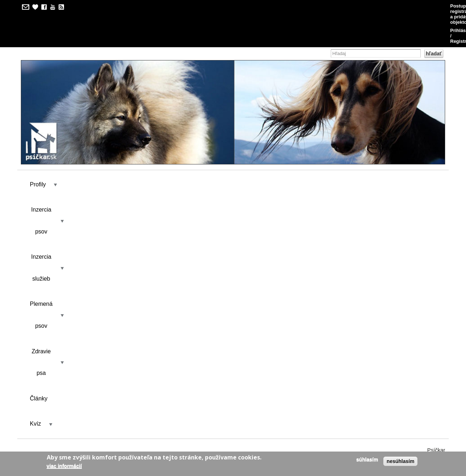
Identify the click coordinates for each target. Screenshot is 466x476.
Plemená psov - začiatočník (59, 297)
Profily (38, 150)
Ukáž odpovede (399, 239)
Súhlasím (367, 459)
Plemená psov (202, 150)
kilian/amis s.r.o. (213, 425)
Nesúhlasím (400, 461)
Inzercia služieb (143, 150)
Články (303, 150)
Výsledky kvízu (95, 214)
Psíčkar (436, 176)
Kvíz (335, 150)
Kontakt (138, 214)
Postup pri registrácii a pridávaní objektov (327, 6)
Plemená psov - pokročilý (57, 239)
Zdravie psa (257, 150)
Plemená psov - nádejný (55, 278)
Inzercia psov (84, 150)
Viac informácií (64, 466)
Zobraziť (45, 214)
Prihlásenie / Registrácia (412, 6)
